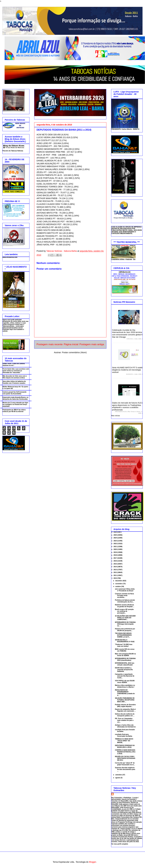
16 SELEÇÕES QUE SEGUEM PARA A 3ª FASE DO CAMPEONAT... (125, 618)
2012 (115, 572)
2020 (115, 549)
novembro (119, 584)
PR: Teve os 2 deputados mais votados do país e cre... (124, 720)
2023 (115, 541)
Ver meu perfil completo (120, 844)
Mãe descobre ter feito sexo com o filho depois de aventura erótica (15, 377)
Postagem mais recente (50, 344)
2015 (115, 564)
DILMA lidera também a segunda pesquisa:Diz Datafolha (124, 670)
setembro (119, 775)
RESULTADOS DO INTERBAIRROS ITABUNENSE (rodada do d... (125, 693)
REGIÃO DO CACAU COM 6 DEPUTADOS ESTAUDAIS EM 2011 (125, 758)
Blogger (93, 862)
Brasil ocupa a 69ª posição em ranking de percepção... (124, 611)
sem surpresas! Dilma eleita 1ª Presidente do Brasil (125, 590)
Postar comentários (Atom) (74, 352)
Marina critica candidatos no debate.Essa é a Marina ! (125, 686)
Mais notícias (116, 416)
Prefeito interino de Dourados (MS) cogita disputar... (125, 706)
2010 (115, 578)
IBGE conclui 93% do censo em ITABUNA (125, 650)
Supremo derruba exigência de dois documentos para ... (125, 769)
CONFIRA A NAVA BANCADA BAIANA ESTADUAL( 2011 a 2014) (125, 752)
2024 (115, 538)
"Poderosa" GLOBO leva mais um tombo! (124, 645)
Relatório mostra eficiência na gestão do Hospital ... (125, 606)
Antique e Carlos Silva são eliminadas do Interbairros (125, 726)
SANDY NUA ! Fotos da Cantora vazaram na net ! (14, 364)
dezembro (119, 581)
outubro (118, 586)
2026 (115, 532)
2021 (115, 547)
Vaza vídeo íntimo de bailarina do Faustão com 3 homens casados (14, 382)
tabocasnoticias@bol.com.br (13, 328)
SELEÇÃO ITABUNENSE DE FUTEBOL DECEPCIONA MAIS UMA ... (125, 700)
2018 (115, 555)
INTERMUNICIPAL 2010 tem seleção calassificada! (125, 664)
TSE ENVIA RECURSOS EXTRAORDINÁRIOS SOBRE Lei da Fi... (123, 635)
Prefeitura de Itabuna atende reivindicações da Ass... (125, 601)
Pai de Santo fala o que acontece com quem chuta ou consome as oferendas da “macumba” (16, 371)
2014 (115, 567)
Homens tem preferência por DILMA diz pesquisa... (125, 630)
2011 (115, 575)
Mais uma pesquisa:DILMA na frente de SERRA (125, 655)
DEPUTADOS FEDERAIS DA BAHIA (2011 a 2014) (125, 746)
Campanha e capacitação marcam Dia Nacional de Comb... (125, 676)
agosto (118, 778)
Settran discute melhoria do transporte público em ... (125, 715)
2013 (115, 570)
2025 (115, 535)
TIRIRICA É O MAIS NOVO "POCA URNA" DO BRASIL (124, 741)
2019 (115, 552)
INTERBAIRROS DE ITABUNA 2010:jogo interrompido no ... (125, 624)
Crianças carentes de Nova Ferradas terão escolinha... (124, 596)
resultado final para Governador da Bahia (124, 735)
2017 (115, 558)
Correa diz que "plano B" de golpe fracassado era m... (125, 764)
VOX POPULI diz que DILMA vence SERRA (125, 682)
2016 (115, 561)
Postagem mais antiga (92, 344)
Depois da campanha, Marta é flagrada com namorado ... (125, 710)
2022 (115, 544)
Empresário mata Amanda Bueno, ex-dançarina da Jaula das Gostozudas (16, 398)
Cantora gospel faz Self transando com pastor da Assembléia (14, 393)
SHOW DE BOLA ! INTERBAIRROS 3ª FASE (125, 641)
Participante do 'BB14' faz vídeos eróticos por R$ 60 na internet (14, 411)
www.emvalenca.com (10, 257)
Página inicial (71, 344)
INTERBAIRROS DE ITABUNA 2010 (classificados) (125, 659)
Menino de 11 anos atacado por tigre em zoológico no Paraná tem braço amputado (15, 404)
